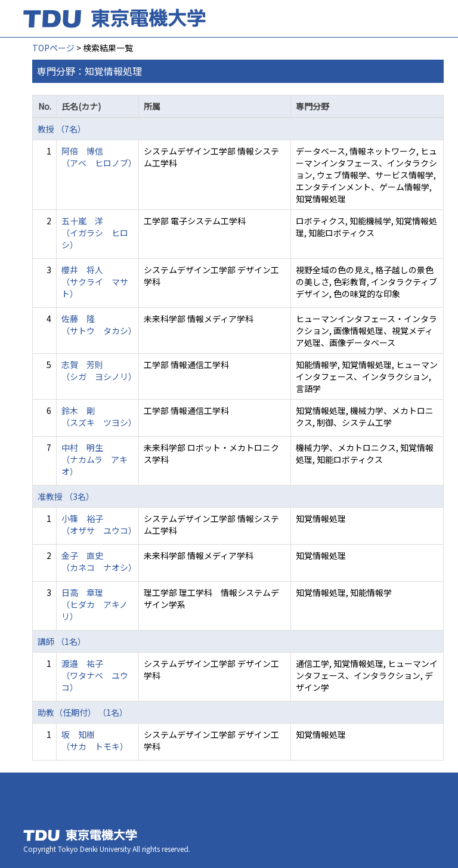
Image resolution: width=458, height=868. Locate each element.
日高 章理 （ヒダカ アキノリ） (95, 604)
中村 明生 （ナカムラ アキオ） (95, 459)
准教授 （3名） (66, 496)
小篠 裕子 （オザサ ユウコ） (99, 524)
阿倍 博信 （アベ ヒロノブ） (99, 157)
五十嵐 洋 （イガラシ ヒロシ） (95, 233)
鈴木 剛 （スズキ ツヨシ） (99, 416)
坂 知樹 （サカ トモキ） (95, 740)
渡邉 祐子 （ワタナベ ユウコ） (95, 675)
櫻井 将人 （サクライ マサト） (95, 282)
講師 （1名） (62, 641)
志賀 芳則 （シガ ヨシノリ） (99, 370)
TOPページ (53, 48)
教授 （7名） (62, 129)
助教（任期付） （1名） (83, 712)
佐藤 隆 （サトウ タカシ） (99, 325)
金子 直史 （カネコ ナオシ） (99, 561)
